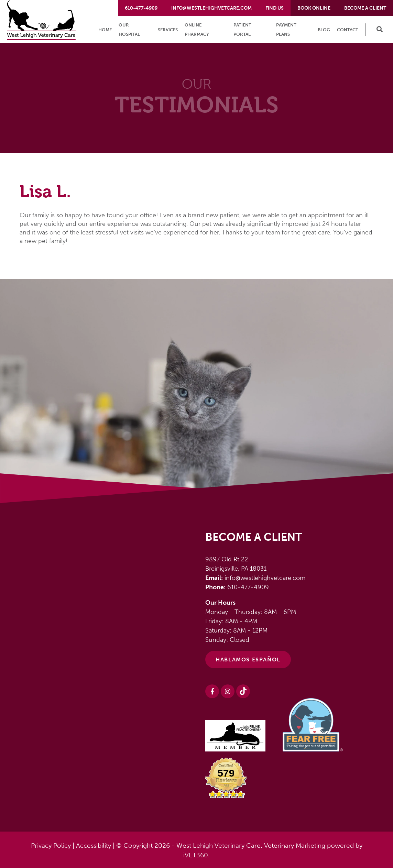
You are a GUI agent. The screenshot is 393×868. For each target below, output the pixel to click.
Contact (348, 30)
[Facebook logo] (212, 691)
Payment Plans (286, 30)
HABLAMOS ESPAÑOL (248, 660)
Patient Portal (242, 30)
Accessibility (94, 845)
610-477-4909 (141, 8)
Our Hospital (129, 30)
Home (105, 30)
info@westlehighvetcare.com (211, 8)
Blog (324, 30)
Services (168, 30)
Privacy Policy (51, 845)
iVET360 (196, 855)
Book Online (314, 8)
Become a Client (365, 8)
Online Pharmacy (197, 30)
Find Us (275, 8)
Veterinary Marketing (295, 845)
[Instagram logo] (228, 691)
